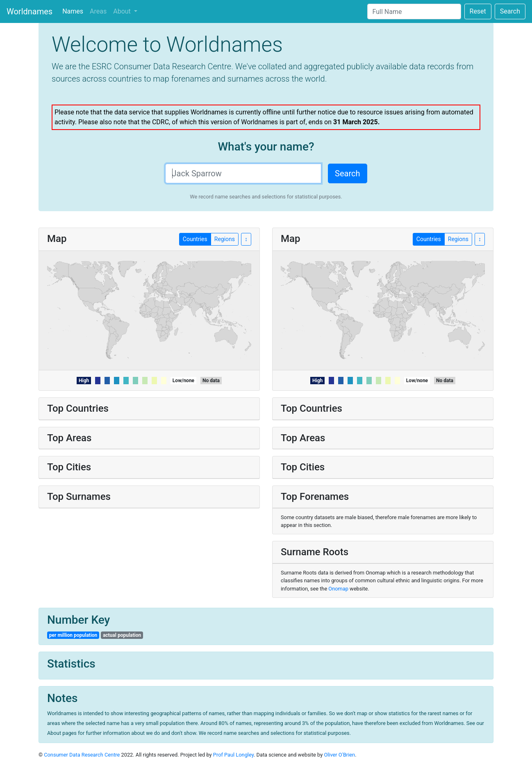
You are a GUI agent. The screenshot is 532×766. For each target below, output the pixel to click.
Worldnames (30, 11)
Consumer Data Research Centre (82, 755)
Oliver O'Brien (339, 755)
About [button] (123, 11)
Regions (458, 239)
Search (510, 11)
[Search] (414, 11)
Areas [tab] (98, 11)
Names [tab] (73, 11)
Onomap (338, 589)
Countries (429, 239)
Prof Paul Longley (233, 755)
